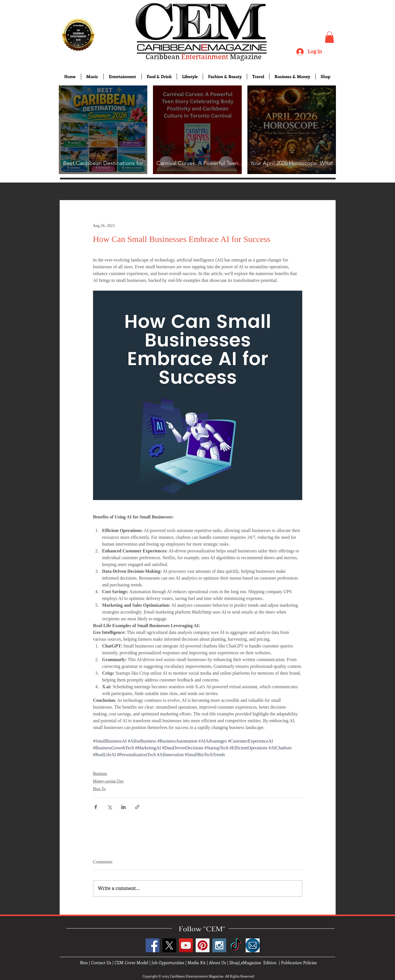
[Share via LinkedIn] (123, 807)
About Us (217, 962)
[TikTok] (236, 945)
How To (99, 789)
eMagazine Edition (259, 962)
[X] (169, 945)
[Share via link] (137, 807)
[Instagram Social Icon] (219, 945)
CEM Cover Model (131, 962)
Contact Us (101, 962)
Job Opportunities (168, 962)
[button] (329, 37)
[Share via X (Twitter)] (110, 807)
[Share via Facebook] (96, 807)
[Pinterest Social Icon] (203, 945)
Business (100, 774)
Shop (234, 962)
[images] (253, 945)
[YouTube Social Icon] (186, 945)
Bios (84, 962)
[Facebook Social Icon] (153, 945)
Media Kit (197, 962)
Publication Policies (299, 962)
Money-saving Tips (108, 781)
